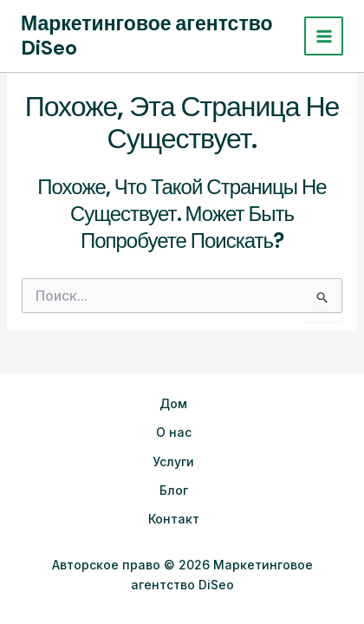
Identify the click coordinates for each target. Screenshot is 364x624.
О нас (174, 432)
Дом (173, 403)
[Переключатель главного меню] (324, 36)
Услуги (173, 461)
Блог (174, 490)
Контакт (174, 519)
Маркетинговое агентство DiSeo (147, 36)
